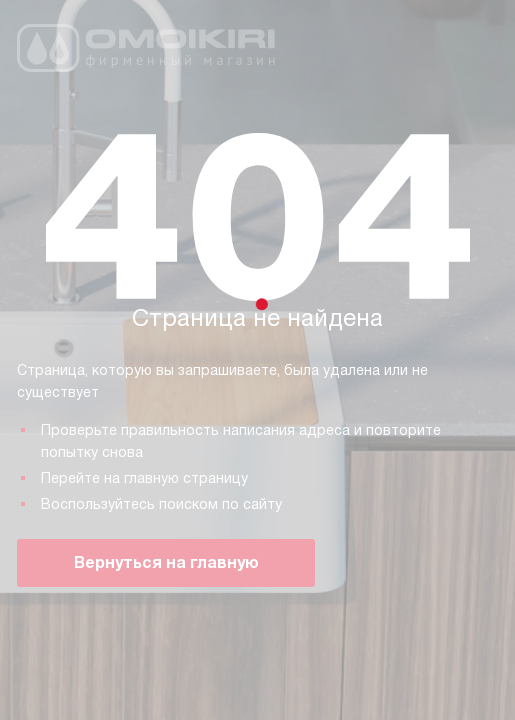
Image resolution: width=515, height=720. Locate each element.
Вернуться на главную (166, 562)
